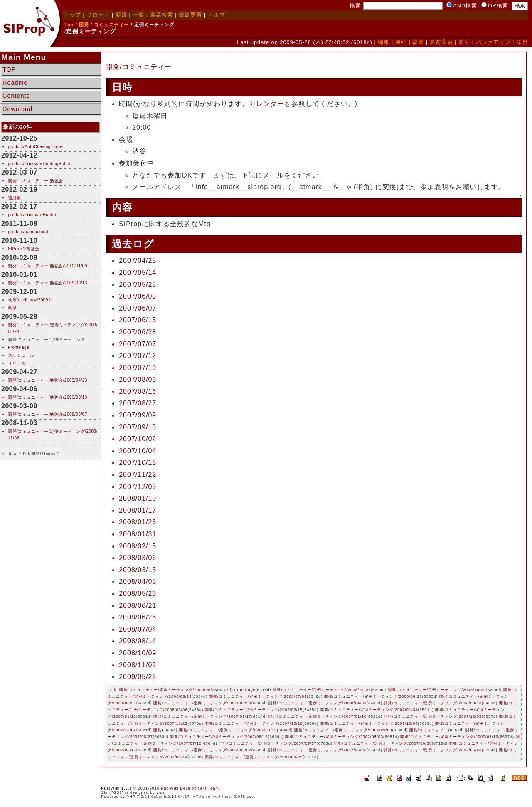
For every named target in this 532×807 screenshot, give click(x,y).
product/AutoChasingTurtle (35, 147)
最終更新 (190, 15)
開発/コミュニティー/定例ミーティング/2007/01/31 (369, 710)
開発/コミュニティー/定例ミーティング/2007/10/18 (254, 723)
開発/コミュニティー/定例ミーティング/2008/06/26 (373, 696)
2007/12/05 (138, 487)
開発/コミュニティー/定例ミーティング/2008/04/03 (318, 703)
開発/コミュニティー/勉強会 (36, 181)
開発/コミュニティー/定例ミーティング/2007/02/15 (254, 710)
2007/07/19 (138, 368)
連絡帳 (15, 198)
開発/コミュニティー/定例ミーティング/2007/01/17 (202, 716)
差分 (464, 42)
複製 (418, 42)
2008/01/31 (138, 534)
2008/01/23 (138, 522)
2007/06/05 (138, 296)
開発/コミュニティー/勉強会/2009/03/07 (48, 414)
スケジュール (21, 355)
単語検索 (162, 15)
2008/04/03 (138, 581)
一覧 (138, 15)
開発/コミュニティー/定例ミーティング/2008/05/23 (202, 703)
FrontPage (18, 347)
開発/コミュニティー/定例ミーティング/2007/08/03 (334, 737)
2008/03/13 (138, 570)
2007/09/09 (138, 415)
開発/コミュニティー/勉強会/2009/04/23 (48, 380)
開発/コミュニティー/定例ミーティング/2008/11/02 (322, 690)
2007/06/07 (138, 308)
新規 (121, 15)
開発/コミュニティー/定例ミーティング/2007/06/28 (383, 743)
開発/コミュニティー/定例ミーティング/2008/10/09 (437, 690)
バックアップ (493, 42)
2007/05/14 (138, 273)
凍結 (401, 42)
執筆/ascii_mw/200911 (31, 300)
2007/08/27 (138, 403)
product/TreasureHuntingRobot (39, 164)
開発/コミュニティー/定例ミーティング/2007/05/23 (433, 750)
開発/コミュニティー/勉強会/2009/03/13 (48, 397)
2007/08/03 (138, 379)
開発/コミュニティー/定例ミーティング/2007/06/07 (202, 750)
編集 (384, 42)
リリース (17, 363)
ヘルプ (217, 15)
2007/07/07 (138, 344)
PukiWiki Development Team (190, 788)
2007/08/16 (138, 391)
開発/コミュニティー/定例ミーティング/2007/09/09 (343, 730)
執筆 (12, 308)
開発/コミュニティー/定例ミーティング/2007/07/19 (449, 737)
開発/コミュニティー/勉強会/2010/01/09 (48, 266)
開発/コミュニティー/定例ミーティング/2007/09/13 (228, 730)
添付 (522, 42)
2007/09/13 (138, 427)
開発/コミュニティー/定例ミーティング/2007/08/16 (219, 737)
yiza (160, 792)
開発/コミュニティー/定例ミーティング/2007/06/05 (318, 750)
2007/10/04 (138, 451)
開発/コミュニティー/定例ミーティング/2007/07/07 (268, 743)
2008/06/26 (138, 617)
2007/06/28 (138, 332)
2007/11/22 (138, 475)
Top (69, 25)
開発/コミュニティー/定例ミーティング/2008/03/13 (433, 703)
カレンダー (267, 104)
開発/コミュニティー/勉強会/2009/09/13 (48, 283)
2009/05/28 (138, 677)
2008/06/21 (138, 606)
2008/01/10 (138, 498)
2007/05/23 (138, 285)
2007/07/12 (138, 356)
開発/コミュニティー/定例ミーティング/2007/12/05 (433, 716)
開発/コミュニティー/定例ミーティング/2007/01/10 (318, 716)
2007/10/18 (138, 463)
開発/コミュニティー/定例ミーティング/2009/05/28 (168, 690)
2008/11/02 (138, 665)
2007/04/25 (138, 260)
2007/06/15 (138, 320)
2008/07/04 (138, 629)
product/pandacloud (28, 232)
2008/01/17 (138, 510)
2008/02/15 (138, 546)
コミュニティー (111, 25)
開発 (84, 25)
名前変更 (441, 42)
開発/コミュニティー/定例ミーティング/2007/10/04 (369, 723)
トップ (72, 15)
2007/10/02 (138, 439)
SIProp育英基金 (24, 249)
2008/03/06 (138, 558)
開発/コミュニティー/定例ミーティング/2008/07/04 (258, 696)
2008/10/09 (138, 653)
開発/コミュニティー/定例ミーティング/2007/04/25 (254, 757)
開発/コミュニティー (138, 67)
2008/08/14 (138, 641)
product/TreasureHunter (32, 215)
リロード (98, 15)
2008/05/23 (138, 594)
